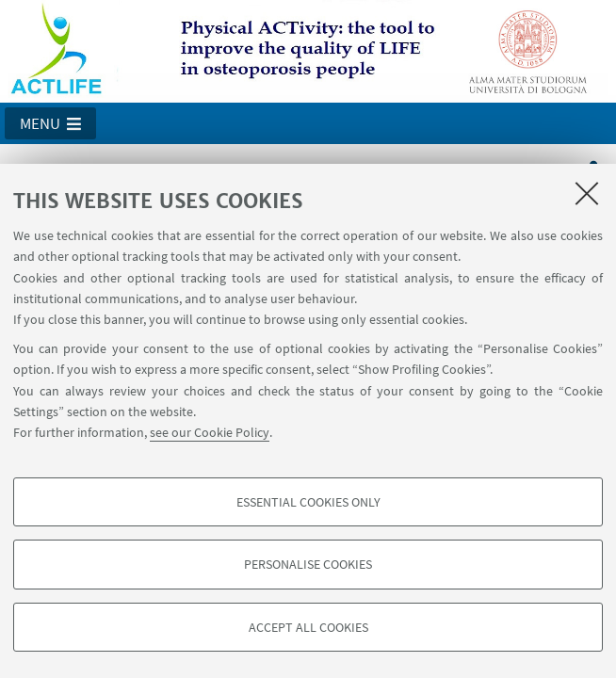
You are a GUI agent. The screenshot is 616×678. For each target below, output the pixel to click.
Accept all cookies (308, 627)
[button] (50, 123)
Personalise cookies (308, 564)
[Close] (587, 193)
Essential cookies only (308, 502)
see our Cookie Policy (210, 432)
